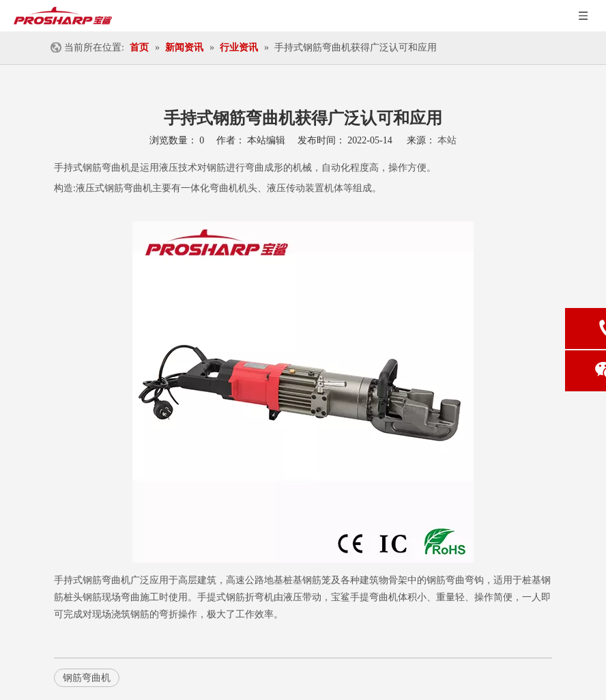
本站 (447, 140)
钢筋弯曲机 (106, 168)
